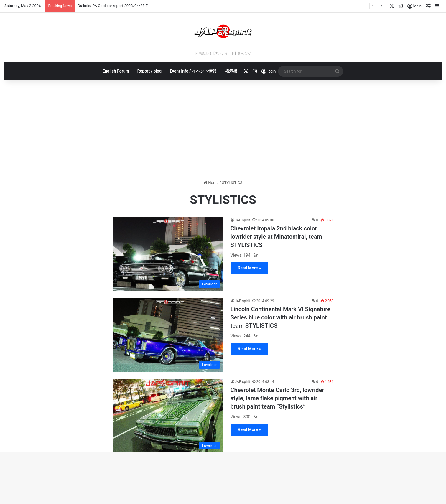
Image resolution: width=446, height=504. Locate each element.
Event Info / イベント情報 (193, 71)
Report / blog (149, 71)
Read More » (249, 268)
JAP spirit (243, 220)
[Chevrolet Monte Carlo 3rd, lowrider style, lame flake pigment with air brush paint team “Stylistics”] (168, 416)
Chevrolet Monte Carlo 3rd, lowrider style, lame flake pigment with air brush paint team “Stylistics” (277, 398)
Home (211, 183)
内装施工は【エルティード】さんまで (223, 53)
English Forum (116, 71)
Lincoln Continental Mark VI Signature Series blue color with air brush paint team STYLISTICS (281, 317)
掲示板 (231, 71)
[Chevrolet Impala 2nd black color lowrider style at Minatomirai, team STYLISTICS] (168, 254)
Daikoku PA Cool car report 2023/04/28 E (113, 6)
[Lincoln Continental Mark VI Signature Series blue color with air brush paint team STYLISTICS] (168, 335)
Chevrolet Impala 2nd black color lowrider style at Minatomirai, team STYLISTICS (276, 237)
